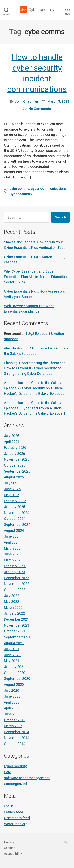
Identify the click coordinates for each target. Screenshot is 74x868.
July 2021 (12, 649)
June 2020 (12, 696)
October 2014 (15, 744)
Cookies (10, 848)
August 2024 (14, 530)
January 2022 (15, 613)
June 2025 (12, 489)
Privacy (9, 842)
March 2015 (13, 726)
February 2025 (15, 501)
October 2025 (15, 465)
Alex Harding (14, 348)
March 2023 (13, 560)
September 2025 (17, 471)
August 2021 (14, 643)
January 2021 (15, 667)
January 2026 (15, 453)
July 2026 (12, 436)
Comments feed (17, 818)
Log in (9, 806)
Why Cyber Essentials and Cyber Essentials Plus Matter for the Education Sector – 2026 (35, 277)
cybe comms (19, 188)
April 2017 (12, 708)
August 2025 (14, 477)
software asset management (27, 778)
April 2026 (12, 442)
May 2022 (12, 602)
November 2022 (17, 584)
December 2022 (16, 578)
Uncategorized (15, 784)
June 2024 (12, 536)
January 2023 (15, 572)
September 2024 (17, 525)
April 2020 (12, 702)
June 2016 (12, 714)
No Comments (40, 109)
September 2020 (17, 679)
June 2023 (12, 554)
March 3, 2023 (58, 101)
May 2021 (12, 661)
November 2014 (17, 738)
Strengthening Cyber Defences (28, 373)
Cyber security (42, 10)
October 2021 (15, 631)
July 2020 (12, 690)
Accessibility (13, 854)
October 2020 (15, 673)
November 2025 (17, 459)
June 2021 (12, 655)
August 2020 (14, 684)
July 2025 (12, 483)
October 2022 (15, 590)
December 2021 (16, 619)
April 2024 (12, 542)
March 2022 (13, 607)
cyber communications (49, 188)
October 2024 (15, 519)
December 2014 (16, 732)
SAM (8, 772)
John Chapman (26, 101)
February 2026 (15, 448)
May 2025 (12, 495)
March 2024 (13, 548)
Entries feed (14, 812)
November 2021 (17, 625)
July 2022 (12, 596)
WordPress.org (16, 824)
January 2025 (15, 507)
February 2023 (15, 566)
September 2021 (17, 637)
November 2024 (17, 513)
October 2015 (15, 720)
